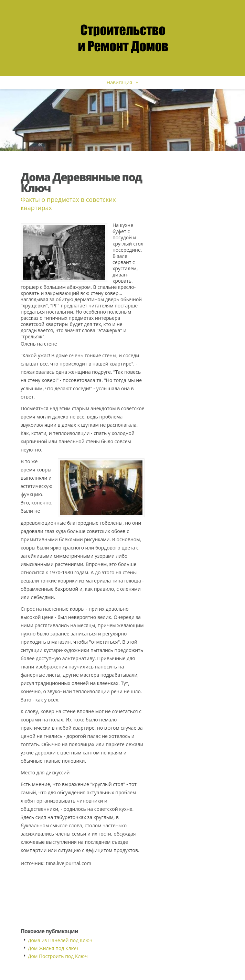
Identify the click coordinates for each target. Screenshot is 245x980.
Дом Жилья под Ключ (53, 948)
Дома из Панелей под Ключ (60, 940)
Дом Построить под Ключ (58, 956)
